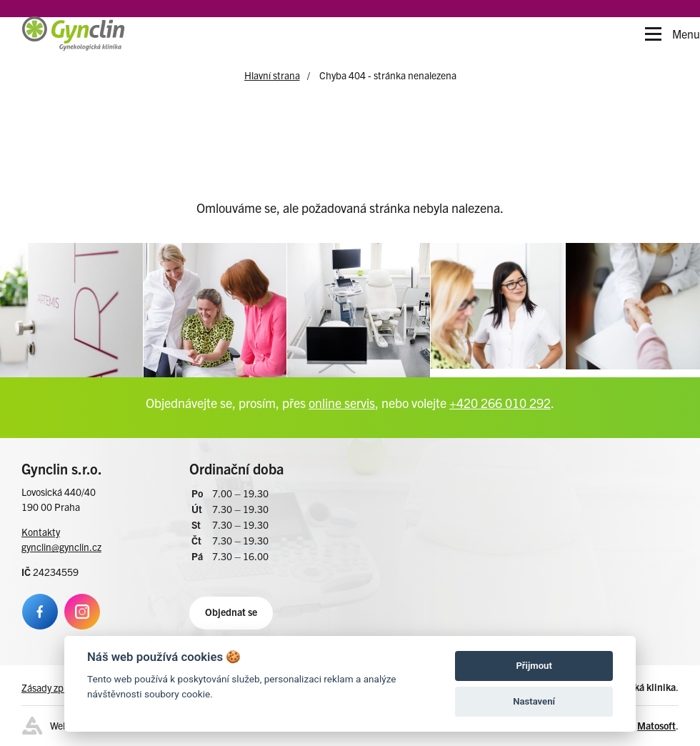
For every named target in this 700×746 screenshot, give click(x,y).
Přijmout (534, 666)
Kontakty (41, 529)
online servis (342, 400)
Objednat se (231, 609)
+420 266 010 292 (500, 400)
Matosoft (656, 722)
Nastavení (534, 701)
